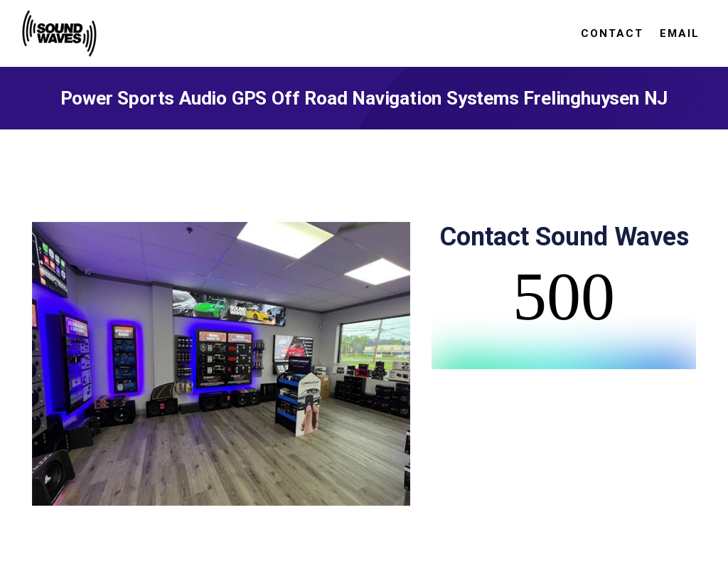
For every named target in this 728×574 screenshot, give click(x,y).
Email (680, 33)
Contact (612, 33)
